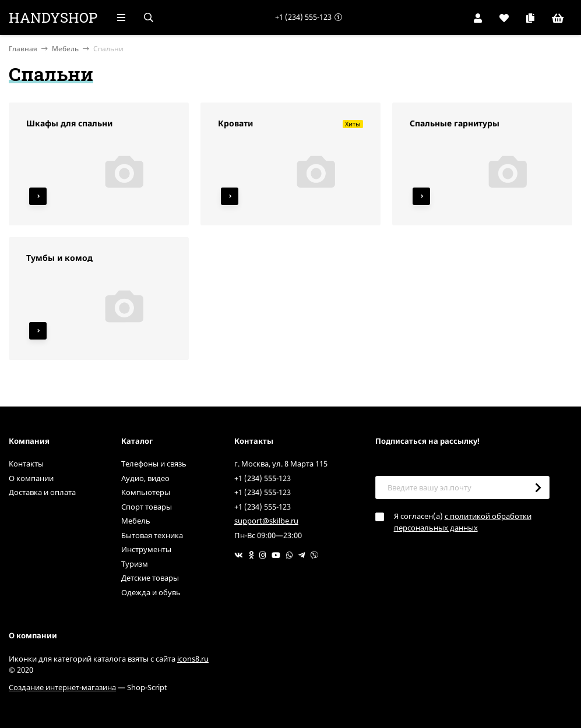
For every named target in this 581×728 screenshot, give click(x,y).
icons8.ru (193, 659)
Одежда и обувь (151, 592)
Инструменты (146, 549)
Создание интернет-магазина (62, 687)
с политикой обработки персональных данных (463, 522)
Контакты (26, 464)
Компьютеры (146, 492)
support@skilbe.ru (266, 521)
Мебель (65, 49)
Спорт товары (147, 507)
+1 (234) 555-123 (303, 17)
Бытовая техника (152, 535)
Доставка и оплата (42, 492)
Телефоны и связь (154, 464)
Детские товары (150, 578)
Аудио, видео (145, 478)
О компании (31, 478)
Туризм (135, 564)
